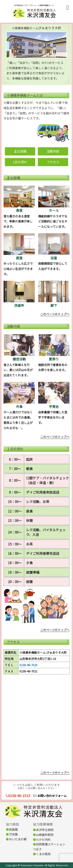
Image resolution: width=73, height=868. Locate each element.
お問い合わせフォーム (52, 796)
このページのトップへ (55, 314)
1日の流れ (20, 162)
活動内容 (53, 151)
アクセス (53, 162)
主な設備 (20, 151)
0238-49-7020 (28, 665)
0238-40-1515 (19, 796)
